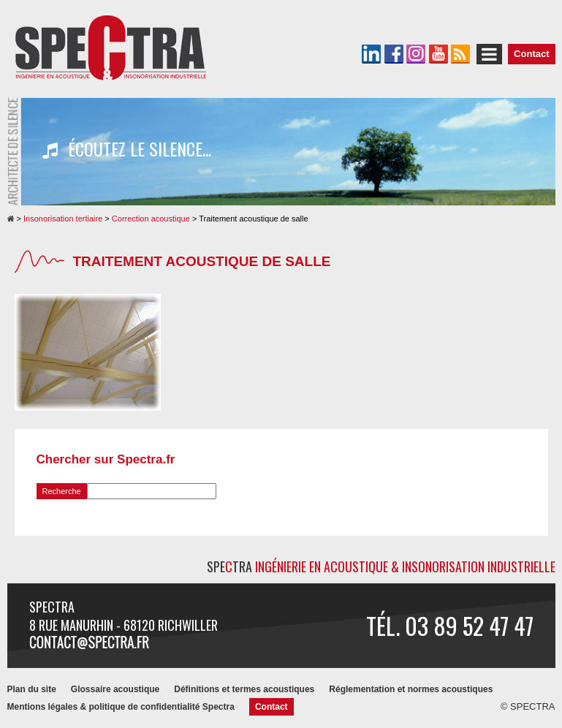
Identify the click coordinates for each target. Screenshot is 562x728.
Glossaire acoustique (115, 689)
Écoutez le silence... (127, 149)
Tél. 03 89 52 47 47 (450, 625)
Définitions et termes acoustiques (244, 689)
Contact (531, 54)
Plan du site (32, 689)
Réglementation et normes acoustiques (411, 689)
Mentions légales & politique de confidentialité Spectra (121, 707)
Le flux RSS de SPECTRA (460, 54)
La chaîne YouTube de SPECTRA (438, 54)
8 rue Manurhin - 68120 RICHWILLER (124, 625)
